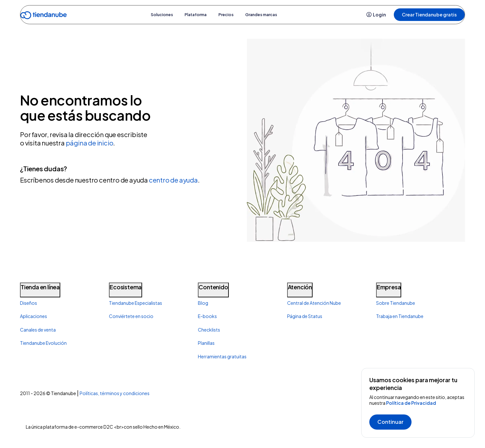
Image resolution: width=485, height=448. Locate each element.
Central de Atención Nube (314, 303)
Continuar (390, 422)
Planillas (206, 343)
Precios (229, 15)
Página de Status (305, 316)
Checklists (209, 330)
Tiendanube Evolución (43, 343)
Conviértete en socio (131, 316)
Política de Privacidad (411, 403)
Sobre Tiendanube (396, 303)
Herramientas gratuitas (222, 356)
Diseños (29, 303)
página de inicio (90, 143)
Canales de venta (38, 330)
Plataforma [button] (192, 15)
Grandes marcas (272, 15)
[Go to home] (44, 16)
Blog (203, 303)
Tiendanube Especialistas (136, 303)
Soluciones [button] (151, 15)
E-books (207, 316)
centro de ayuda (173, 180)
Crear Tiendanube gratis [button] (429, 15)
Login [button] (376, 15)
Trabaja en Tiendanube (400, 316)
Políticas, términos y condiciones (115, 393)
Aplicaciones (34, 316)
